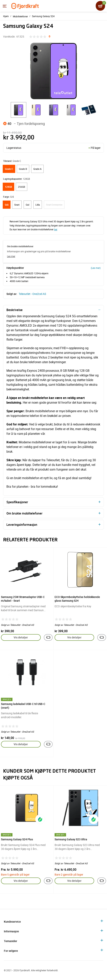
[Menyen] (5, 6)
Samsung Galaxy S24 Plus (17, 839)
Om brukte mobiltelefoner (24, 513)
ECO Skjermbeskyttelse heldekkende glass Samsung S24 (77, 599)
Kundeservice (12, 922)
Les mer (11, 256)
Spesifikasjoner (17, 502)
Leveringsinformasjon (22, 525)
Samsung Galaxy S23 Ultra (71, 839)
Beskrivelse (15, 310)
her (56, 229)
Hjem (6, 16)
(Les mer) (96, 268)
